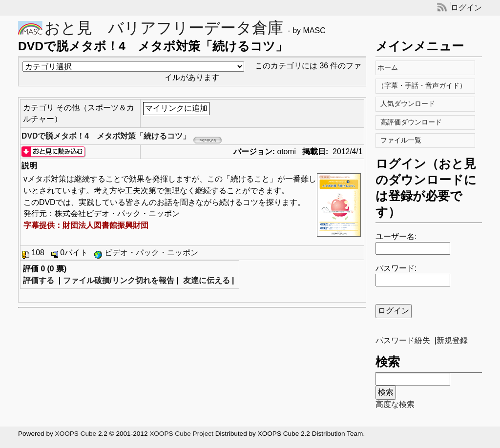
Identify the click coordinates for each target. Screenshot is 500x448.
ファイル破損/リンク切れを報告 (119, 280)
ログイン (466, 8)
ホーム (390, 68)
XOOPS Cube (76, 434)
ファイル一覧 (402, 140)
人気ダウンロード (408, 104)
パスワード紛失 (403, 340)
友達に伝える (207, 280)
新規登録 (452, 340)
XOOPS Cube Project (181, 434)
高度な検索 (395, 404)
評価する (39, 280)
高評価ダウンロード (412, 122)
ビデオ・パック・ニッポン (151, 253)
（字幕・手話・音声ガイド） (424, 86)
